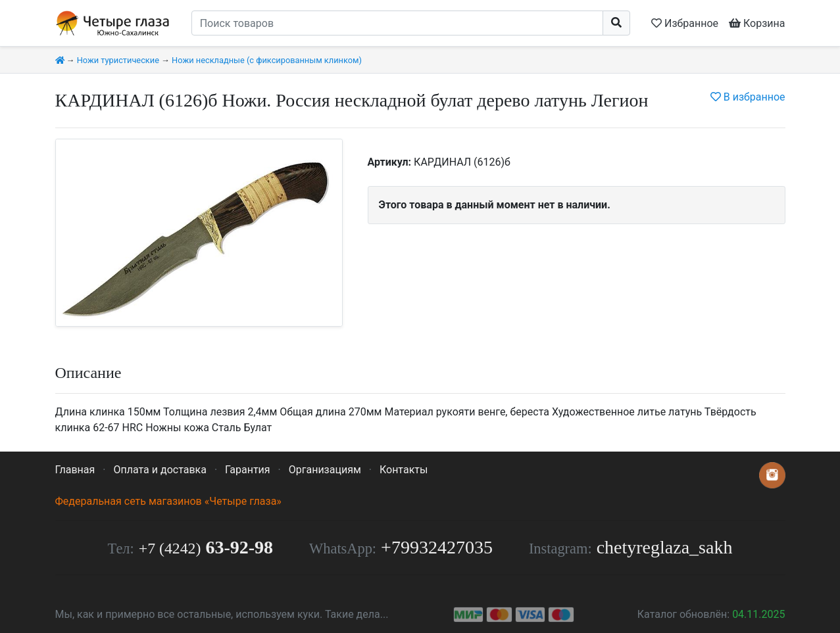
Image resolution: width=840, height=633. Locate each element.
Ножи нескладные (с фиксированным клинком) (267, 60)
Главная (75, 470)
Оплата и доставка (160, 470)
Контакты (404, 470)
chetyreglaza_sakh (665, 547)
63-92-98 (206, 547)
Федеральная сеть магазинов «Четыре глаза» (168, 501)
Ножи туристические (118, 60)
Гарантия (248, 470)
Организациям (325, 470)
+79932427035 (437, 547)
